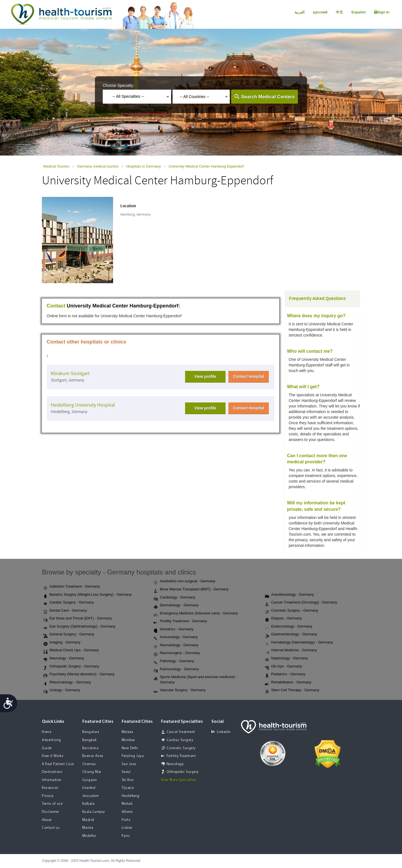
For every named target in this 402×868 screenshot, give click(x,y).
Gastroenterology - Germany (291, 635)
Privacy (48, 796)
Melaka (128, 732)
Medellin (89, 836)
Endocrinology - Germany (289, 627)
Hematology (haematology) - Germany (299, 643)
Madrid (88, 820)
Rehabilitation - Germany (288, 683)
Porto (126, 820)
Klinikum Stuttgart (70, 374)
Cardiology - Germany (174, 598)
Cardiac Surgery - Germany (69, 603)
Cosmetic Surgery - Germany (291, 611)
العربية (300, 12)
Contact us (51, 828)
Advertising (52, 740)
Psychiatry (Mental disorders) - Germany (79, 674)
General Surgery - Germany (69, 635)
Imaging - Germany (62, 643)
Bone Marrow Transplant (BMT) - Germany (191, 590)
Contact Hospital (249, 376)
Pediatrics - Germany (285, 674)
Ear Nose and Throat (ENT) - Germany (78, 619)
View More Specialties (179, 780)
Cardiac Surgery (180, 740)
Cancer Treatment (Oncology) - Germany (301, 603)
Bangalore (91, 732)
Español (359, 12)
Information (52, 780)
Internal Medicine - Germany (291, 650)
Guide (47, 748)
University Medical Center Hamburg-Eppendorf (206, 166)
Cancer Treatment (181, 732)
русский (320, 12)
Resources (50, 788)
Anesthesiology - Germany (289, 595)
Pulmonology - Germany (176, 669)
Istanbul (89, 788)
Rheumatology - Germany (67, 683)
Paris (126, 836)
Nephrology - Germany (286, 659)
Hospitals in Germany (143, 166)
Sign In (382, 12)
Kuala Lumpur (94, 812)
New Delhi (130, 748)
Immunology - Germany (176, 637)
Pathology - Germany (174, 661)
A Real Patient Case (58, 764)
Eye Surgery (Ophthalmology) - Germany (79, 627)
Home (47, 732)
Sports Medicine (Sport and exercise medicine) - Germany (195, 679)
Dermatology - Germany (176, 605)
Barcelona (91, 748)
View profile (205, 376)
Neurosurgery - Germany (177, 653)
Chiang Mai (92, 772)
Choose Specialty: (119, 85)
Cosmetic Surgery (181, 748)
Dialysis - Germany (283, 619)
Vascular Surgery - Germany (180, 690)
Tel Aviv (128, 780)
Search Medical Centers (268, 97)
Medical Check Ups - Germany (71, 650)
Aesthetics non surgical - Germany (184, 581)
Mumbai (128, 740)
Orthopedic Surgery (183, 772)
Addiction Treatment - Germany (72, 587)
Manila (88, 828)
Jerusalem (91, 796)
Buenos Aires (93, 756)
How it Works (53, 756)
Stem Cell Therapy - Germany (292, 690)
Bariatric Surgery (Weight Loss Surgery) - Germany (88, 595)
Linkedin (221, 732)
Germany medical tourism (98, 166)
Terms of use (52, 804)
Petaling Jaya (133, 756)
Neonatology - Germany (176, 645)
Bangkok (90, 740)
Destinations (52, 772)
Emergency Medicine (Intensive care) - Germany (196, 614)
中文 (339, 12)
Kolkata (89, 804)
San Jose (129, 764)
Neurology (175, 764)
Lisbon (127, 828)
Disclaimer (51, 812)
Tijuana (128, 788)
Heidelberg (131, 796)
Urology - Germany (62, 690)
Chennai (89, 764)
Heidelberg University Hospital (83, 405)
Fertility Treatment (181, 756)
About (47, 820)
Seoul (126, 772)
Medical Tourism (56, 166)
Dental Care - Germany (65, 611)
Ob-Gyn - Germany (283, 667)
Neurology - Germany (64, 659)
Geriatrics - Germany (174, 629)
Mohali (127, 804)
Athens (127, 812)
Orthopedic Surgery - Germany (71, 667)
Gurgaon (90, 780)
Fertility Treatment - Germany (180, 621)
